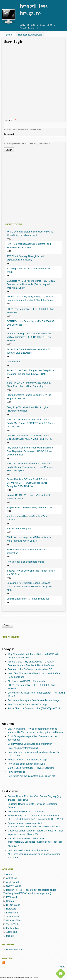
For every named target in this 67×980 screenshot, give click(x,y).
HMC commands (16, 772)
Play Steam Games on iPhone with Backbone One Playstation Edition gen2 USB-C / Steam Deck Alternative (30, 451)
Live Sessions (14, 362)
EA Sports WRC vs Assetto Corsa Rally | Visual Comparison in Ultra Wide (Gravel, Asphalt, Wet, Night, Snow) (31, 284)
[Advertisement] (33, 83)
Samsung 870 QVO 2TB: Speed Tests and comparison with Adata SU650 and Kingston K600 (29, 586)
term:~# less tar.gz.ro (33, 10)
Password (9, 134)
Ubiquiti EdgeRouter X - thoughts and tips (28, 599)
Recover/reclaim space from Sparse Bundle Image (34, 700)
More (63, 967)
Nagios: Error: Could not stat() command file (29, 507)
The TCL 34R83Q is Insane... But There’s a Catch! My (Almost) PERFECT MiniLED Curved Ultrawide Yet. (31, 423)
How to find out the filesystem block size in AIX (32, 776)
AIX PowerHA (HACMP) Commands (26, 681)
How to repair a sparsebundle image (25, 562)
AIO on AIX (13, 846)
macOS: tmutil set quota (19, 528)
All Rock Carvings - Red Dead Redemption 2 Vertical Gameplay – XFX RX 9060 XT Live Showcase (30, 337)
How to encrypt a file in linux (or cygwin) (28, 850)
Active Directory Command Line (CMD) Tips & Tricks (35, 708)
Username (10, 120)
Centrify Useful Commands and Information (30, 744)
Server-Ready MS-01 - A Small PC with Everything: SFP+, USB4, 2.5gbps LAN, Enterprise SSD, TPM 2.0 (27, 483)
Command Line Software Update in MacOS (30, 669)
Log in (10, 35)
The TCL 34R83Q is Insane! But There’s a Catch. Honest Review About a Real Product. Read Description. (30, 467)
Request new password (30, 35)
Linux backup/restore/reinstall (23, 748)
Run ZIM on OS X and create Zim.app (27, 704)
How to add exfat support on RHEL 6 (27, 764)
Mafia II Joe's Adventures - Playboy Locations (31, 768)
